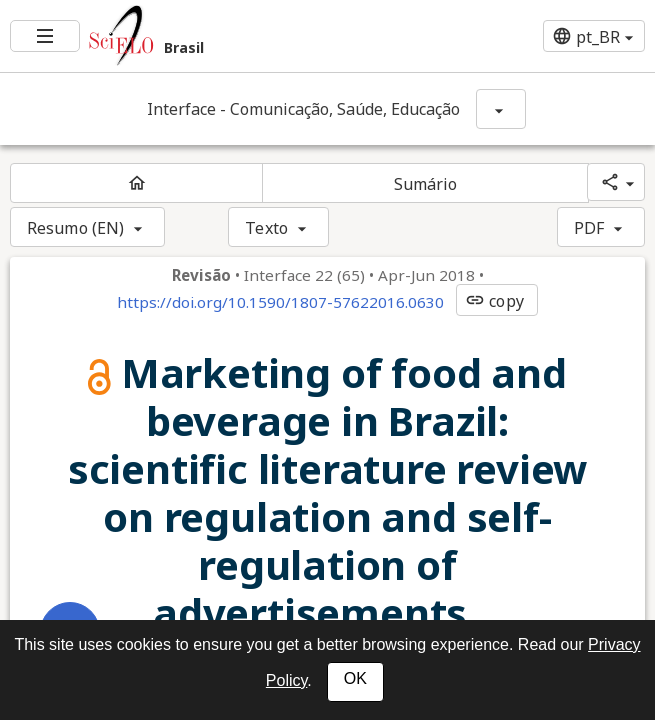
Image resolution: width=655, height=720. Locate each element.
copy (494, 301)
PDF (589, 228)
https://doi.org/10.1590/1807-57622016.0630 (280, 302)
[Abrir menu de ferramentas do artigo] (70, 632)
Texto (266, 228)
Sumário (426, 184)
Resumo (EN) (75, 228)
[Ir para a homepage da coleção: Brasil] (219, 36)
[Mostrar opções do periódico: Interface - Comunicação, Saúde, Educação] (501, 109)
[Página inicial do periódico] (136, 183)
